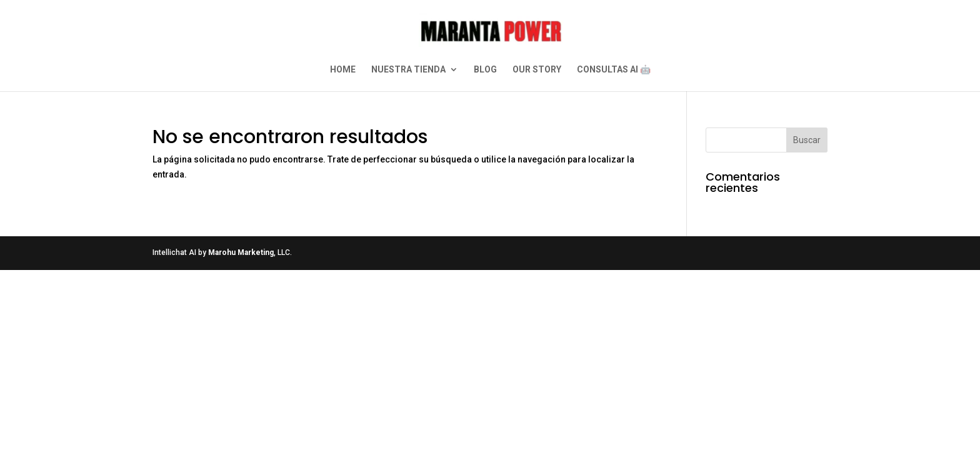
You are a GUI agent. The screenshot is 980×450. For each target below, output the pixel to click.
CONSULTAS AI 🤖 (614, 70)
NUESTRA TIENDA (408, 70)
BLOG (485, 70)
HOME (343, 70)
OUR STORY (537, 70)
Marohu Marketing (241, 252)
